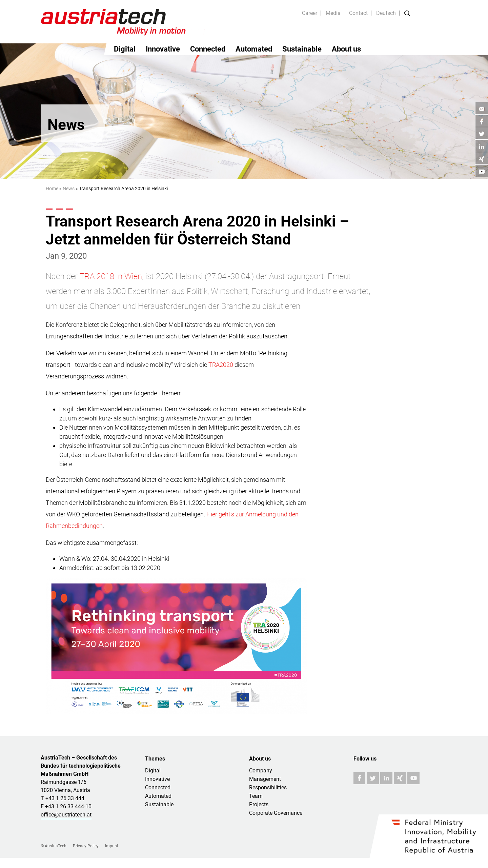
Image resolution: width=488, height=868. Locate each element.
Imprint (112, 846)
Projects (259, 804)
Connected (208, 49)
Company (261, 771)
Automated (254, 49)
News (69, 189)
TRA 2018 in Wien (111, 276)
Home (52, 189)
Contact (358, 13)
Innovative (163, 49)
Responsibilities (268, 787)
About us (346, 49)
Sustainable (302, 49)
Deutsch (386, 13)
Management (265, 779)
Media (333, 13)
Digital (125, 49)
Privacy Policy (86, 846)
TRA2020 (221, 365)
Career (310, 13)
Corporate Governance (276, 813)
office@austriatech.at (66, 815)
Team (256, 796)
